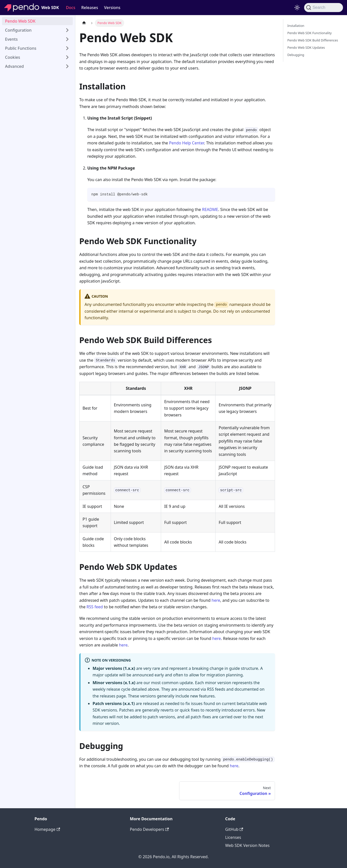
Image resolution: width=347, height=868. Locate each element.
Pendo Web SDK (20, 21)
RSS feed (95, 607)
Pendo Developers (149, 829)
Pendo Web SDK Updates (306, 47)
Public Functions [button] (21, 48)
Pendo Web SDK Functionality (309, 33)
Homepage (47, 829)
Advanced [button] (14, 66)
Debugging (296, 55)
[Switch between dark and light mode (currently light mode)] (297, 8)
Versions (112, 8)
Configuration (18, 30)
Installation (296, 26)
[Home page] (84, 23)
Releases (90, 8)
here (216, 600)
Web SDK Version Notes (248, 845)
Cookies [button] (13, 57)
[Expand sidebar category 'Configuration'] (67, 30)
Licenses (233, 837)
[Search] (324, 8)
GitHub (234, 829)
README (210, 209)
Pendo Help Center (187, 143)
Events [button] (11, 39)
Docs (71, 8)
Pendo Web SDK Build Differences (313, 40)
